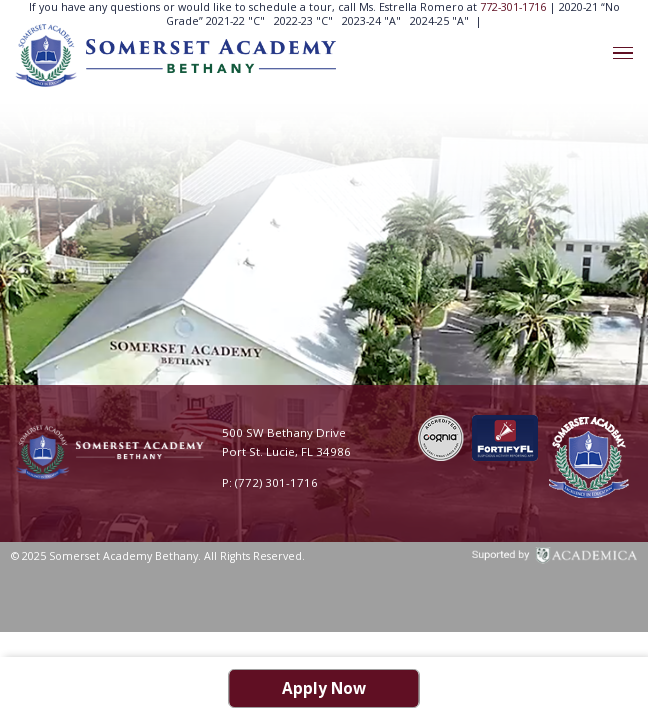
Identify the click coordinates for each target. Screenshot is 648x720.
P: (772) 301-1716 (270, 482)
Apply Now (324, 688)
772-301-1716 (514, 7)
